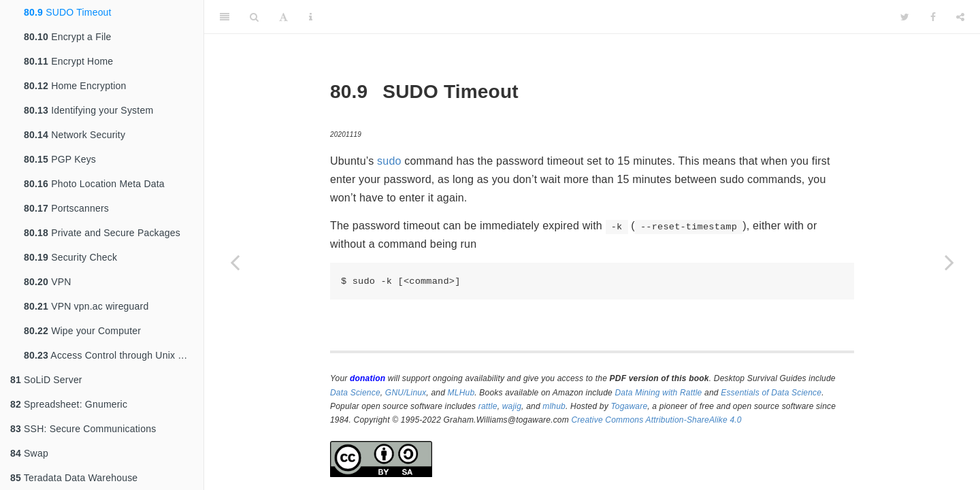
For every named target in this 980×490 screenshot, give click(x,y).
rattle (488, 406)
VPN (48, 282)
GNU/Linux (406, 393)
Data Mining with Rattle (659, 393)
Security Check (70, 257)
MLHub (461, 393)
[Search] (254, 17)
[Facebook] (933, 17)
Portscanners (66, 208)
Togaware (629, 406)
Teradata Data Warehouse (74, 478)
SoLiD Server (46, 380)
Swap (29, 453)
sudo (389, 161)
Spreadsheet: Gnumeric (69, 404)
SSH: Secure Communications (83, 429)
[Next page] (949, 262)
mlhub (554, 406)
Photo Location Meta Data (94, 184)
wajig (512, 406)
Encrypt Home (68, 61)
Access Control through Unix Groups (114, 355)
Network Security (75, 135)
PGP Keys (60, 159)
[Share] (960, 17)
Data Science (355, 393)
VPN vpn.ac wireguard (86, 306)
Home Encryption (75, 86)
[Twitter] (905, 17)
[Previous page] (235, 262)
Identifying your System (88, 110)
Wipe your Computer (82, 331)
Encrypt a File (68, 37)
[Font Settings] (283, 17)
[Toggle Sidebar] (225, 17)
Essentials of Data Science (771, 393)
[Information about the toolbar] (311, 17)
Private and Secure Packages (102, 233)
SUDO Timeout (68, 12)
